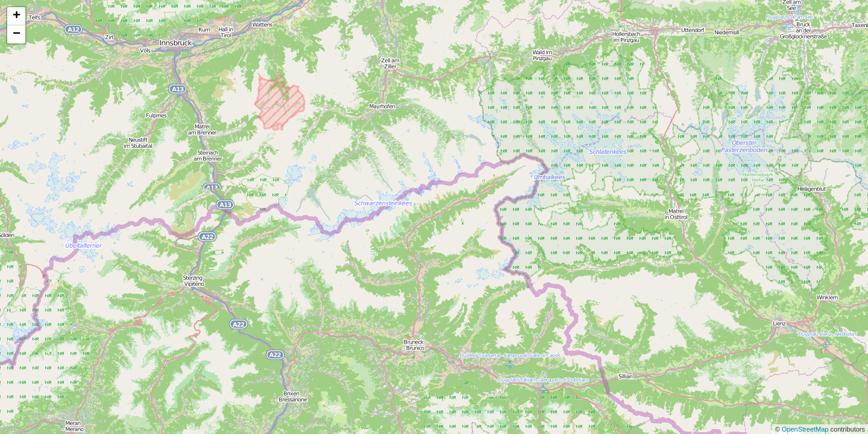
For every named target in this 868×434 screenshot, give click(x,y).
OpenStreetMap (806, 429)
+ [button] (17, 16)
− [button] (17, 34)
